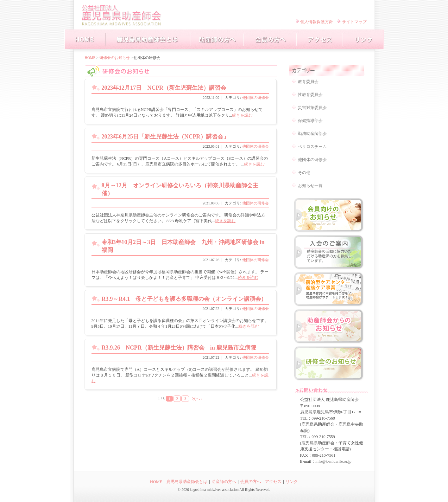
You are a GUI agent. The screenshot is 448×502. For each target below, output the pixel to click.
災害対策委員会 (312, 108)
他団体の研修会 (256, 98)
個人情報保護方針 (317, 22)
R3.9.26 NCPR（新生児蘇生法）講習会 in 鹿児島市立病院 (179, 348)
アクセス (273, 482)
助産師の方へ (224, 482)
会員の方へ (251, 482)
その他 (304, 173)
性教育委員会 (310, 95)
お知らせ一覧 (310, 186)
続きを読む (242, 115)
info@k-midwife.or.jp (333, 461)
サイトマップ (354, 22)
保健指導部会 (310, 121)
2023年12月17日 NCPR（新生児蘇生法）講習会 (164, 88)
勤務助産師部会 (312, 134)
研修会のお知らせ (115, 58)
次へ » (197, 399)
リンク (292, 482)
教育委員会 (308, 82)
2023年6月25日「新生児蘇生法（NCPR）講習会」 (165, 137)
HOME (90, 58)
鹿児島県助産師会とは (187, 482)
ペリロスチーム (312, 147)
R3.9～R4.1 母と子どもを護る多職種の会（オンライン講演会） (184, 299)
